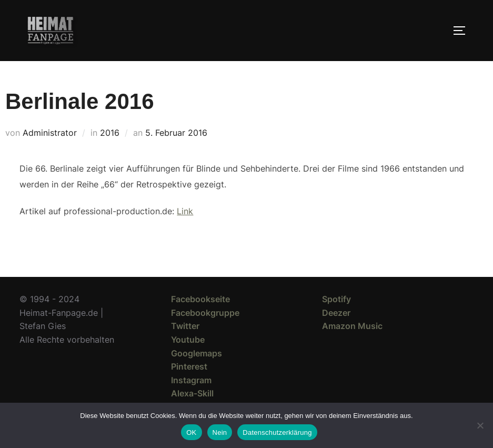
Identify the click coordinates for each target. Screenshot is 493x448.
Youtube (188, 340)
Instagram (191, 380)
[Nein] (480, 425)
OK (191, 432)
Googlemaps (197, 353)
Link (185, 211)
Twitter (185, 326)
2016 (110, 133)
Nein (220, 432)
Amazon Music (352, 326)
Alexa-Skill (192, 393)
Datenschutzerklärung (277, 432)
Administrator (50, 133)
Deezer (336, 313)
